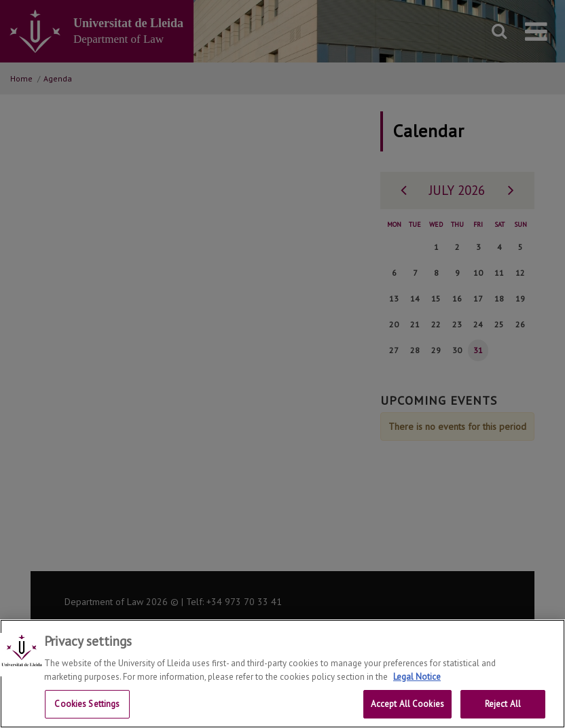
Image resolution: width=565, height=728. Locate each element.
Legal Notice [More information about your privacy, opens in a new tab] (417, 689)
